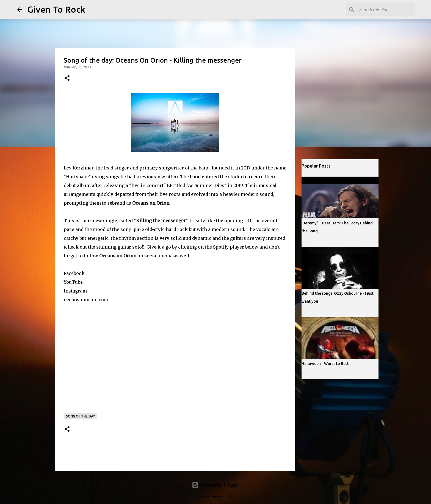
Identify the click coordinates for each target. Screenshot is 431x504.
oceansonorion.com (86, 300)
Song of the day (80, 416)
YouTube (73, 282)
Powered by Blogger (215, 485)
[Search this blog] (386, 10)
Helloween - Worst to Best (325, 364)
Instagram (75, 291)
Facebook (74, 273)
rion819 (229, 496)
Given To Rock (56, 9)
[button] (67, 78)
